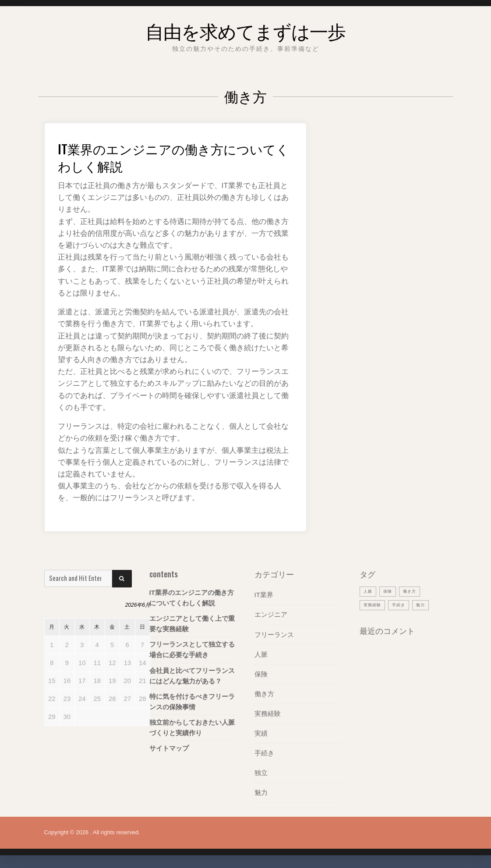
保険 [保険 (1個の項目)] (390, 591)
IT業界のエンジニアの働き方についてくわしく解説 (168, 156)
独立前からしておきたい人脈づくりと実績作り (192, 727)
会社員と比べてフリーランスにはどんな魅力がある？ (192, 675)
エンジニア (271, 614)
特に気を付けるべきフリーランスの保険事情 (192, 701)
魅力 (261, 792)
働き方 (264, 693)
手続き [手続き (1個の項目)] (403, 605)
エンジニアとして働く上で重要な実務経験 (192, 624)
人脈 (261, 654)
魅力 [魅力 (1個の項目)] (427, 605)
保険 (261, 674)
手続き (264, 752)
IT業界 (264, 595)
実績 (261, 733)
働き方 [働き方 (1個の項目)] (414, 591)
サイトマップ (169, 748)
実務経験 (268, 713)
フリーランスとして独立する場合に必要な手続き (192, 649)
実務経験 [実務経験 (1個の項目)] (374, 605)
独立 (261, 772)
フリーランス (274, 634)
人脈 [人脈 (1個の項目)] (369, 591)
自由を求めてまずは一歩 (245, 28)
